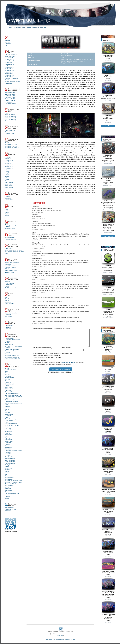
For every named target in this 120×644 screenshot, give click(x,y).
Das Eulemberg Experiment (12, 394)
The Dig (7, 80)
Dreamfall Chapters (10, 228)
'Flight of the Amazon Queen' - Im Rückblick (108, 566)
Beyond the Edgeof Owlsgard (108, 50)
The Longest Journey (11, 225)
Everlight (7, 413)
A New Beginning (10, 283)
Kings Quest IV (9, 162)
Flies (6, 417)
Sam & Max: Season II (11, 267)
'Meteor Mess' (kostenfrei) (108, 423)
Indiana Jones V (9, 63)
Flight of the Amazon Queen (12, 349)
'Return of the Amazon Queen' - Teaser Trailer (108, 484)
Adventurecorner (9, 508)
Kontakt (73, 639)
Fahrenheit (8, 416)
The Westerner (9, 486)
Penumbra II (8, 446)
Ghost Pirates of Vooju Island (13, 419)
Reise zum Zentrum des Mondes (13, 451)
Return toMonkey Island (108, 70)
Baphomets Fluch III (10, 96)
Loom (7, 66)
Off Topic (7, 42)
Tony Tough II (9, 490)
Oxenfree (8, 352)
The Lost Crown (9, 479)
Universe (7, 497)
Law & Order (8, 428)
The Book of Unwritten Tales (12, 356)
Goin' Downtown (9, 421)
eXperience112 (9, 414)
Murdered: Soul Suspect (11, 351)
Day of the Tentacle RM (11, 55)
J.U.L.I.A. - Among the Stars (12, 425)
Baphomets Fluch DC (11, 93)
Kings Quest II (9, 159)
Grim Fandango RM (10, 56)
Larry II (7, 171)
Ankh (7, 297)
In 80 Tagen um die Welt (11, 424)
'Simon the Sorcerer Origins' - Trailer (108, 464)
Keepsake (8, 427)
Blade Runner (9, 143)
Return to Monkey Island (11, 239)
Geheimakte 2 (9, 315)
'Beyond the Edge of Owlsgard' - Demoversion (108, 525)
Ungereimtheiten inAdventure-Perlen (108, 219)
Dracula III (8, 406)
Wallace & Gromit (10, 272)
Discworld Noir (9, 200)
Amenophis (8, 376)
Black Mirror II (9, 343)
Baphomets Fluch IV (10, 97)
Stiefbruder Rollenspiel (108, 173)
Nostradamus (9, 440)
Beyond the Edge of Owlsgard (13, 340)
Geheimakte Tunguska (11, 313)
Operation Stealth (10, 134)
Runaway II (8, 327)
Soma (7, 354)
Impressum (49, 639)
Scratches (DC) (9, 457)
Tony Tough (8, 489)
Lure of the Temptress (11, 104)
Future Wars (8, 132)
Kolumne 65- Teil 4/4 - (108, 110)
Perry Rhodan (9, 447)
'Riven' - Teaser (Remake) (108, 403)
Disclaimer (67, 639)
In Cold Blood (9, 102)
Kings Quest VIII (9, 168)
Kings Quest (8, 157)
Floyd (7, 113)
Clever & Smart (9, 387)
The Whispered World (11, 288)
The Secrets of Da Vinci (11, 484)
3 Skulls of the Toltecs (11, 370)
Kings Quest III (9, 160)
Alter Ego (8, 375)
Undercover (8, 495)
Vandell (7, 498)
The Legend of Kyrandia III (12, 148)
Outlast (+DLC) (9, 441)
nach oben (61, 636)
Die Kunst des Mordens (11, 400)
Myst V (7, 216)
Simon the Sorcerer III (11, 118)
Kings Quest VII (9, 167)
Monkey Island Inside (11, 509)
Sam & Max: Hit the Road (12, 78)
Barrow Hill (8, 382)
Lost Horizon (8, 316)
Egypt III (7, 409)
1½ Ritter (8, 282)
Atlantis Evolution (10, 378)
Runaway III (8, 329)
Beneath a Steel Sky (10, 101)
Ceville (7, 386)
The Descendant (9, 478)
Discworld (8, 197)
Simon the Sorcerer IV (11, 119)
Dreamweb (8, 408)
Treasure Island (9, 492)
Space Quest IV (9, 184)
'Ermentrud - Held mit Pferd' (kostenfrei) (108, 504)
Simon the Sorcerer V (11, 121)
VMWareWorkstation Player (108, 304)
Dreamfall (8, 227)
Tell (6, 474)
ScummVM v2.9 (108, 362)
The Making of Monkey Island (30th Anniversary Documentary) (108, 610)
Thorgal (7, 487)
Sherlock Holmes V (10, 463)
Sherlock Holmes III (10, 460)
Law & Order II (9, 430)
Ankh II (7, 299)
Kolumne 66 (108, 89)
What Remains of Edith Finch (13, 359)
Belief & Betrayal (9, 384)
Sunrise (7, 471)
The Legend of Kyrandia (11, 145)
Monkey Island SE (10, 70)
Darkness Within (9, 392)
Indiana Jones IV (9, 61)
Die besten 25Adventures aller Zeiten (108, 195)
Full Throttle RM (9, 58)
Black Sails (8, 302)
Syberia (7, 473)
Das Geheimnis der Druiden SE (13, 395)
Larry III (7, 173)
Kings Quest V (9, 163)
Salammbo (8, 454)
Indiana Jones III (9, 59)
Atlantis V (8, 379)
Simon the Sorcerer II (11, 116)
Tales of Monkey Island (11, 271)
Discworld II (8, 198)
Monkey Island (9, 69)
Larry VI (7, 178)
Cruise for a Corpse (10, 130)
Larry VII (7, 179)
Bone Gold (8, 264)
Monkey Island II (9, 72)
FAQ (6, 45)
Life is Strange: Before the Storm (13, 250)
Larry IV (7, 175)
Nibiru (7, 436)
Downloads (8, 44)
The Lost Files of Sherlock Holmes (14, 481)
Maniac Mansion (9, 67)
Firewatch (8, 348)
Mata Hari (8, 433)
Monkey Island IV (10, 77)
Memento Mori (9, 435)
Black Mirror (8, 341)
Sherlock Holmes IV (10, 462)
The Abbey (8, 476)
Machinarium (8, 432)
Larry (7, 170)
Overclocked (8, 443)
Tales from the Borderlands (12, 269)
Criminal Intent (9, 389)
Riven (7, 211)
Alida (6, 371)
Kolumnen (8, 40)
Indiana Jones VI (9, 64)
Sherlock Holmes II (10, 459)
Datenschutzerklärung (68, 366)
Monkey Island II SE (10, 74)
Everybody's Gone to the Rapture (14, 346)
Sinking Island (9, 465)
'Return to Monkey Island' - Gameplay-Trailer (108, 443)
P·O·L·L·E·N (8, 449)
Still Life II (8, 470)
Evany (7, 411)
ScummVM (108, 259)
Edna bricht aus (9, 285)
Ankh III (7, 300)
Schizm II (8, 455)
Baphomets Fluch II (10, 94)
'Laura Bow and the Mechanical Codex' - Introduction (108, 382)
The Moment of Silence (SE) (12, 357)
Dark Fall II (8, 390)
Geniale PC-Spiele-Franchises (108, 150)
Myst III (7, 212)
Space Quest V (9, 186)
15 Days (7, 368)
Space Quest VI (9, 187)
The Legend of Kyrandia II (12, 146)
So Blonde (8, 466)
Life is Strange (9, 249)
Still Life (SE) (8, 468)
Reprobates (8, 452)
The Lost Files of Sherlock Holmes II (14, 482)
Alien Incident (9, 373)
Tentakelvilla (8, 511)
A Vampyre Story (9, 338)
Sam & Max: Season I (11, 266)
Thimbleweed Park (10, 238)
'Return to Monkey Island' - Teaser (108, 546)
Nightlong (8, 438)
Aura (6, 381)
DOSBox (108, 281)
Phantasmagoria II (10, 181)
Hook (7, 422)
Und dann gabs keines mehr (12, 493)
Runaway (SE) (9, 326)
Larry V (7, 176)
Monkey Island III (10, 75)
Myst (6, 209)
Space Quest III (9, 182)
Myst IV (7, 214)
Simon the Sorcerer (10, 115)
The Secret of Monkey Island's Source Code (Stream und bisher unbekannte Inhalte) (108, 587)
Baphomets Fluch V (10, 99)
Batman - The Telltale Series (12, 263)
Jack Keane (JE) (9, 304)
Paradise (7, 444)
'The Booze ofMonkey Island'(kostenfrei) (108, 342)
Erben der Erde (9, 345)
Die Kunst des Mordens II (12, 401)
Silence (7, 286)
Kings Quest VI (9, 165)
